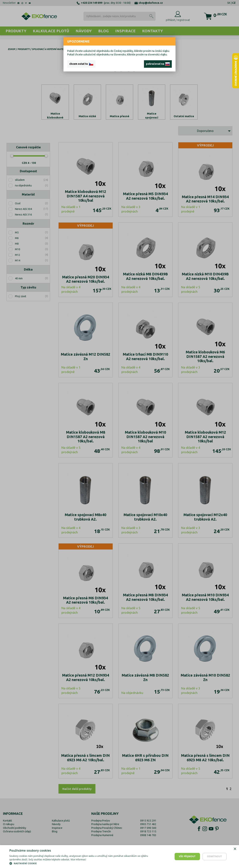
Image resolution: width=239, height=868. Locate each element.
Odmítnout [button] (215, 856)
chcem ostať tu (81, 64)
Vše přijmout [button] (187, 856)
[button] (80, 863)
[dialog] (119, 857)
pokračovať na (158, 64)
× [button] (235, 849)
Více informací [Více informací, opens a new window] (78, 860)
